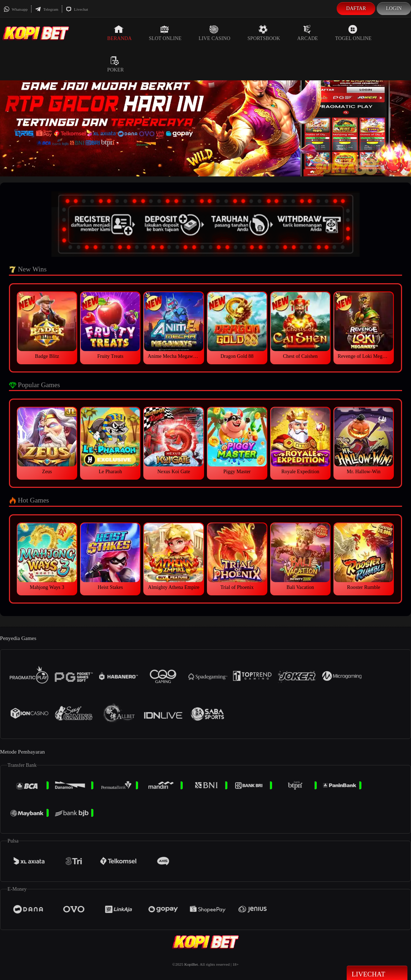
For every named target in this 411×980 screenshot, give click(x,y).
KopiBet (191, 964)
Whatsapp (16, 9)
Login (394, 8)
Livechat (77, 9)
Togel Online (353, 33)
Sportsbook (264, 33)
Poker (115, 64)
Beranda (119, 33)
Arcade (308, 33)
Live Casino (215, 33)
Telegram (47, 9)
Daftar (356, 8)
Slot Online (165, 33)
